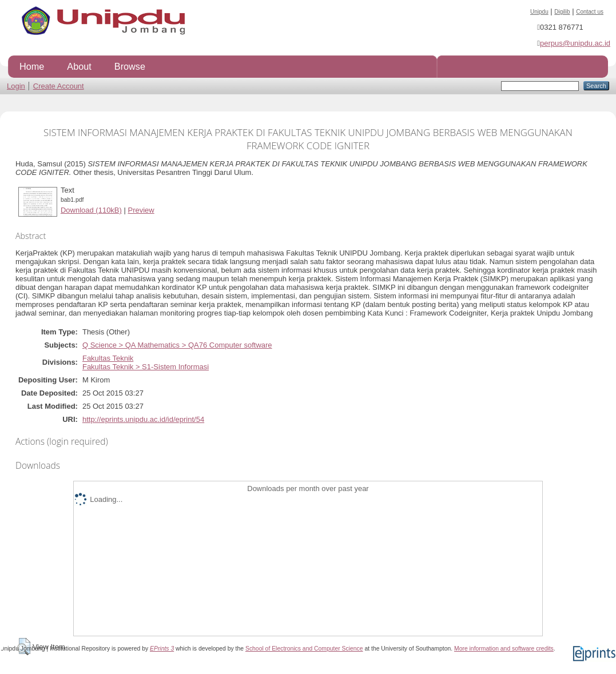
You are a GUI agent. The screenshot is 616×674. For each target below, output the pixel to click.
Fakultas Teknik (108, 358)
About (79, 66)
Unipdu (539, 12)
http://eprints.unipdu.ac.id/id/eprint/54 (143, 419)
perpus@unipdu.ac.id (575, 43)
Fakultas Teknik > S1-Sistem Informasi (146, 367)
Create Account (59, 86)
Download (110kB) (91, 210)
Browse (130, 66)
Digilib (562, 12)
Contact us (590, 12)
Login (16, 86)
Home (32, 66)
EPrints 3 (162, 649)
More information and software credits (504, 649)
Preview (141, 210)
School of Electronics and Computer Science (304, 649)
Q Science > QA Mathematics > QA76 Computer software (177, 345)
